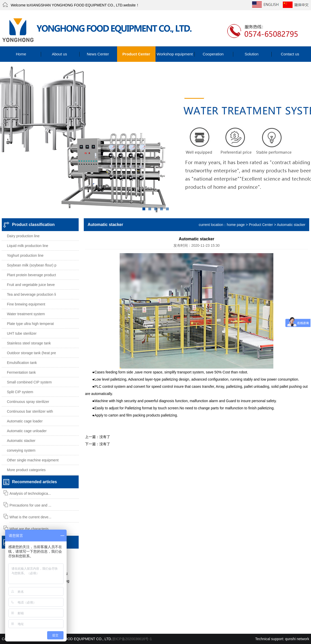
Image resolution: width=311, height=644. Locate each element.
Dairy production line (23, 236)
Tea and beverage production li (31, 294)
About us (59, 54)
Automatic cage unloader (27, 431)
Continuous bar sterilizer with (30, 411)
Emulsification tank (22, 363)
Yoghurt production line (25, 255)
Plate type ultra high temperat (30, 324)
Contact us (290, 54)
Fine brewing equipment (26, 304)
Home (21, 54)
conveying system (21, 450)
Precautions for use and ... (30, 505)
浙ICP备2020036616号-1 (132, 639)
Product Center (136, 54)
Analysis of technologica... (30, 493)
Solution (252, 54)
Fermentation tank (21, 372)
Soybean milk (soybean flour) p (32, 265)
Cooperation (213, 54)
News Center (98, 54)
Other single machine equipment (33, 460)
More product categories (26, 470)
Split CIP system (20, 392)
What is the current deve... (30, 517)
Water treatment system (26, 314)
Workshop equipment (175, 54)
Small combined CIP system (29, 382)
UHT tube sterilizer (22, 333)
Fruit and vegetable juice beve (31, 285)
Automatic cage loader (25, 421)
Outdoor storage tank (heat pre (31, 353)
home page (236, 225)
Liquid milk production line (28, 246)
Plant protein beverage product (31, 275)
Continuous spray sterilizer (28, 402)
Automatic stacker (21, 441)
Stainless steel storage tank (29, 343)
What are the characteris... (30, 529)
